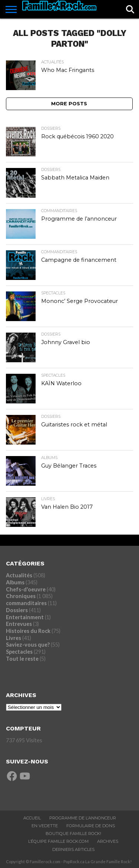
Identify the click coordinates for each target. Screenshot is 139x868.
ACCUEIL (32, 818)
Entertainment (25, 617)
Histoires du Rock (28, 631)
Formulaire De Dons (91, 826)
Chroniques (21, 596)
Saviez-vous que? (28, 645)
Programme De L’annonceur (83, 818)
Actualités (19, 575)
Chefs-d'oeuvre (26, 589)
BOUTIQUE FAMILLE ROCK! (73, 834)
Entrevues (19, 624)
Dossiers (17, 610)
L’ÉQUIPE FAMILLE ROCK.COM (58, 841)
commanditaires (26, 603)
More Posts (69, 104)
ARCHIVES (108, 841)
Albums (15, 582)
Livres (14, 638)
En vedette (45, 826)
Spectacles (19, 652)
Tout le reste (22, 659)
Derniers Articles (73, 849)
